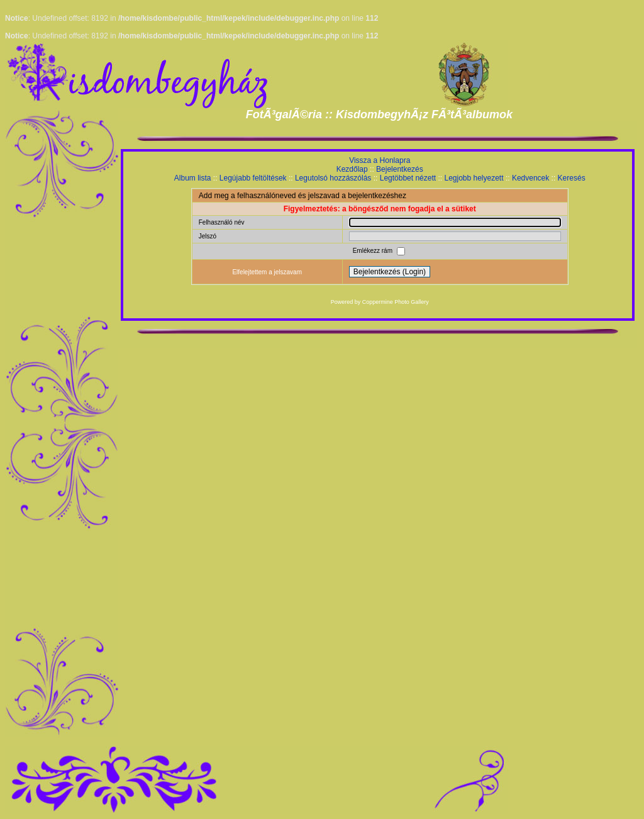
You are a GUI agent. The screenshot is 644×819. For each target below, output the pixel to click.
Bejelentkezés (400, 169)
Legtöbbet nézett (408, 178)
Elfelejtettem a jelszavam (267, 272)
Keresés (572, 178)
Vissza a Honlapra (380, 160)
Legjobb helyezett (474, 178)
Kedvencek (530, 178)
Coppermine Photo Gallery (396, 302)
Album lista (193, 178)
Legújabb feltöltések (253, 178)
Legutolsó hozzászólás (333, 178)
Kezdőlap (352, 169)
